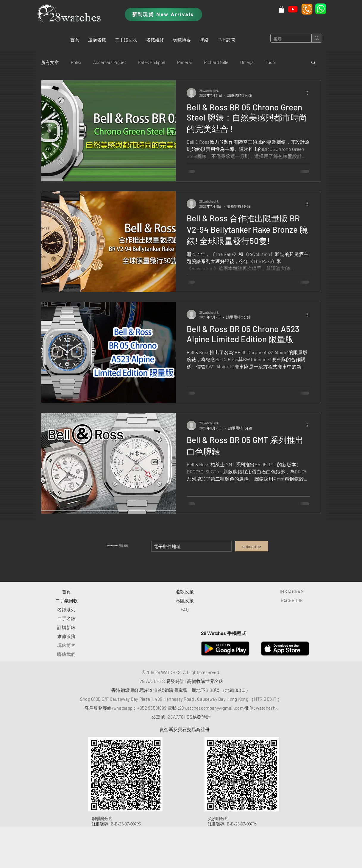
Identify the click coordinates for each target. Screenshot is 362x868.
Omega (247, 62)
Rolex (76, 62)
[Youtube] (293, 9)
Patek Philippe (152, 62)
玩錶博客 (66, 645)
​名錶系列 (66, 609)
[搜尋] (286, 39)
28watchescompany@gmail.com (211, 708)
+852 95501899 (152, 708)
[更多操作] (309, 93)
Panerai (185, 62)
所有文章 (50, 62)
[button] (97, 40)
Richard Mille (216, 62)
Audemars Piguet (110, 62)
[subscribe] (252, 546)
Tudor (271, 62)
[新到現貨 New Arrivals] (163, 14)
